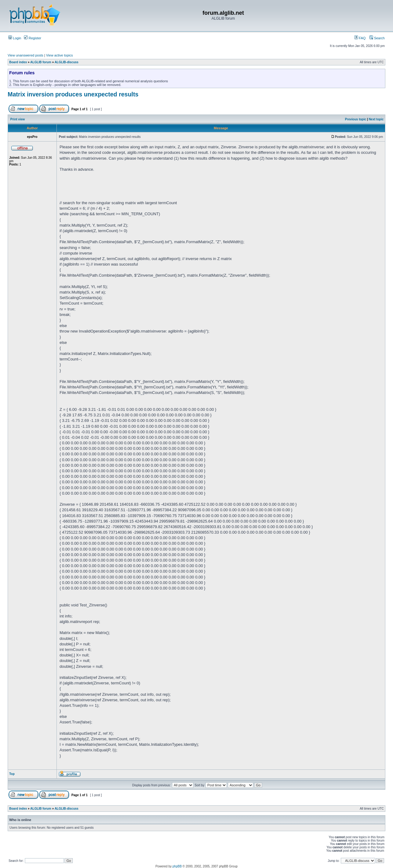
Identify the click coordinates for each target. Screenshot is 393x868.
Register (33, 38)
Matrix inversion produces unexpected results (73, 94)
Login (15, 38)
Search (377, 38)
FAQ (360, 38)
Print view (18, 119)
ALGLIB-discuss (67, 62)
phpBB (177, 866)
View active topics (59, 55)
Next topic (376, 119)
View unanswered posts (25, 55)
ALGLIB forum (41, 62)
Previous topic (356, 119)
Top (12, 774)
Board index (18, 62)
